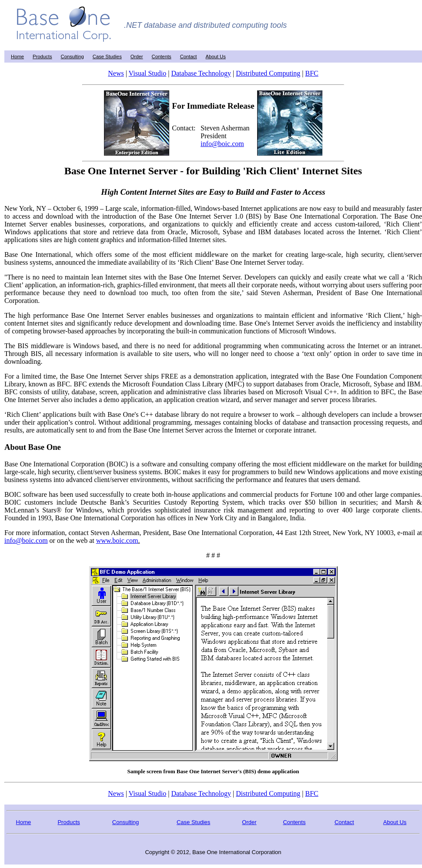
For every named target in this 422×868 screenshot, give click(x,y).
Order (137, 57)
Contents (162, 57)
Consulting (72, 57)
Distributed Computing (268, 73)
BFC (311, 73)
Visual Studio (148, 73)
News (116, 73)
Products (42, 57)
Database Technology (201, 73)
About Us (216, 57)
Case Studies (107, 57)
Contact (189, 57)
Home (17, 57)
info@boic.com (222, 144)
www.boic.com (117, 540)
